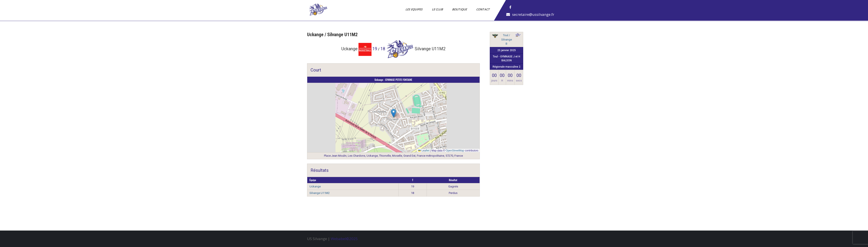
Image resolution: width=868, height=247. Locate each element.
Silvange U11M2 (320, 193)
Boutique (460, 9)
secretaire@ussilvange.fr (533, 14)
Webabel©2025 (344, 239)
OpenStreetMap (455, 151)
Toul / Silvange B (507, 39)
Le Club (438, 9)
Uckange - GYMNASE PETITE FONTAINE (393, 80)
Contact (483, 9)
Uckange (315, 186)
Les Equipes (414, 9)
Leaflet (424, 151)
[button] (394, 113)
